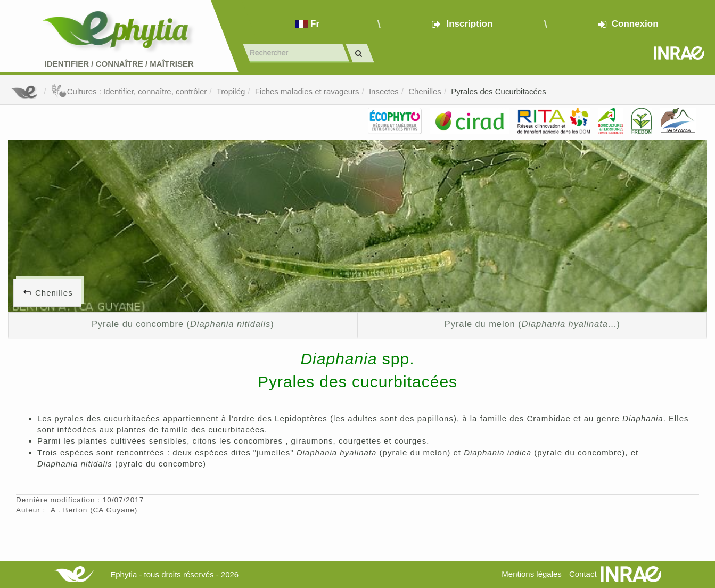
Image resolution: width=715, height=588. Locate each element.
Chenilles (425, 91)
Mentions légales (532, 574)
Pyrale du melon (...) (532, 324)
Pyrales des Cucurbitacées (498, 91)
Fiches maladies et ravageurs (307, 91)
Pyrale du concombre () (183, 324)
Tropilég (231, 91)
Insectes (384, 91)
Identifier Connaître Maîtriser (119, 64)
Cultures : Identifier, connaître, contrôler (129, 91)
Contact (583, 574)
